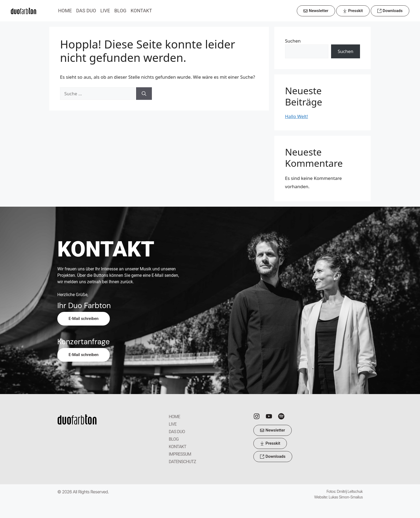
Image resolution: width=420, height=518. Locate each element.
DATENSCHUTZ (182, 462)
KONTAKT (141, 11)
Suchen (293, 41)
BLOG (120, 11)
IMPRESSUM (180, 454)
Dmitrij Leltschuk (350, 491)
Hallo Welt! (297, 116)
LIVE (105, 11)
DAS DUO (86, 11)
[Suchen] (144, 94)
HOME (65, 11)
